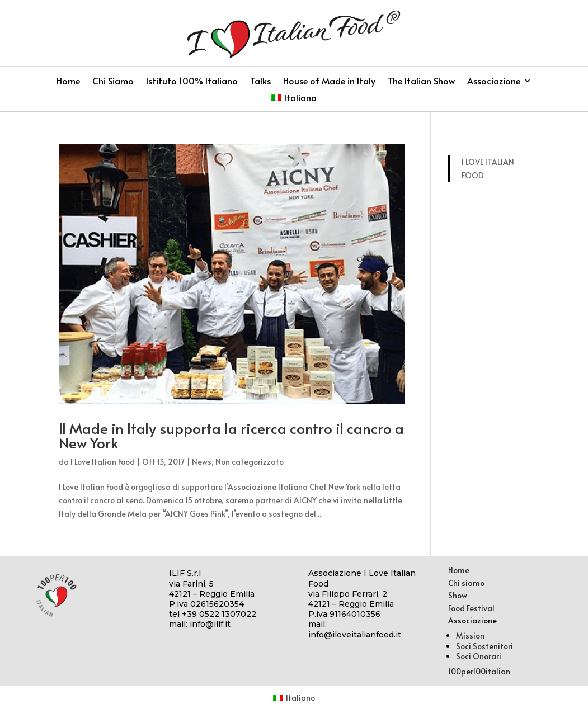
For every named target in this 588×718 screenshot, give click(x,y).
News (202, 462)
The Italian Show (421, 82)
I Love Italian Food (103, 462)
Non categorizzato (250, 462)
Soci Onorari (479, 656)
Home (68, 82)
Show (458, 595)
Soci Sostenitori (484, 646)
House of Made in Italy (329, 82)
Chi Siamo (113, 82)
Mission (470, 636)
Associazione (494, 82)
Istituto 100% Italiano (192, 82)
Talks (260, 82)
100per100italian (479, 671)
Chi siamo (466, 583)
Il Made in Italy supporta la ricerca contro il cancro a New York (231, 435)
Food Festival (471, 608)
